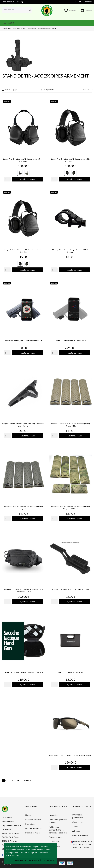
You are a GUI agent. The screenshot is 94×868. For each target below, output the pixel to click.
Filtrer (6, 90)
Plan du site (54, 841)
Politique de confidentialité (28, 860)
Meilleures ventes (33, 833)
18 (18, 781)
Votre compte (82, 806)
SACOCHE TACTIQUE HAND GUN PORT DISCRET (23, 672)
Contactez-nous (8, 2)
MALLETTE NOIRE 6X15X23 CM (70, 672)
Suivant (27, 781)
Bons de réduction (80, 835)
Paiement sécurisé (33, 819)
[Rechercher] (17, 10)
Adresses (76, 831)
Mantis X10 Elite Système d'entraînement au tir (23, 341)
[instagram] (22, 2)
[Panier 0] (86, 10)
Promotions (30, 824)
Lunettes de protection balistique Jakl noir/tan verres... (71, 755)
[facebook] (18, 2)
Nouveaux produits (33, 828)
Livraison (29, 815)
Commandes (78, 822)
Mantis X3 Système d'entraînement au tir (71, 341)
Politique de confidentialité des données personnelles (58, 830)
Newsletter (54, 815)
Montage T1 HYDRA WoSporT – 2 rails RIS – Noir (70, 589)
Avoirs (75, 826)
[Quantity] (7, 179)
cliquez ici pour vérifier (81, 847)
